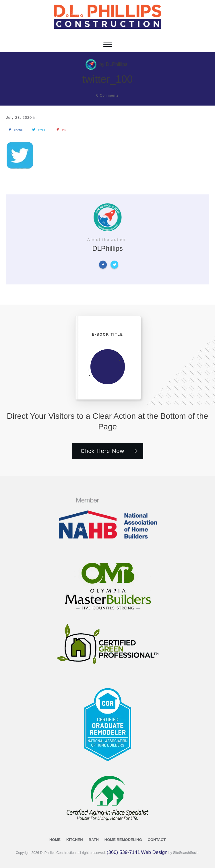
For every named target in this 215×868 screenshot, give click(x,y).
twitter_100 (107, 79)
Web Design (154, 852)
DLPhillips (117, 64)
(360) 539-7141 (123, 852)
